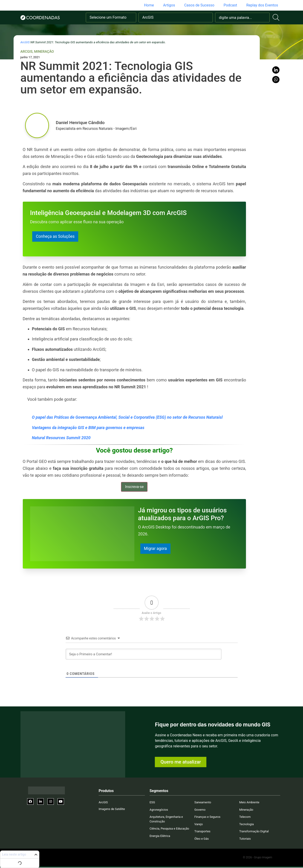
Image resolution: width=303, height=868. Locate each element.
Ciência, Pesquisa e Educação (169, 829)
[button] (276, 70)
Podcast (230, 5)
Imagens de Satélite (112, 809)
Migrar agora (156, 549)
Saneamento (203, 803)
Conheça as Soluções (56, 237)
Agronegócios (159, 810)
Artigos (169, 5)
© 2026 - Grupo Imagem (258, 858)
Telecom (245, 817)
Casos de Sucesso (199, 5)
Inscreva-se (134, 487)
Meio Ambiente (249, 803)
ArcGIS (25, 42)
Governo (200, 810)
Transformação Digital (254, 832)
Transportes (202, 832)
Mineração (44, 52)
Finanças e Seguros (207, 817)
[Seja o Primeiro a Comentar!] (144, 655)
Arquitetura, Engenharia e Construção (166, 820)
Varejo (199, 824)
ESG (152, 803)
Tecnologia (247, 824)
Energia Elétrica (160, 836)
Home (149, 5)
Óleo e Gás (202, 839)
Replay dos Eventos (262, 5)
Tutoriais (245, 839)
